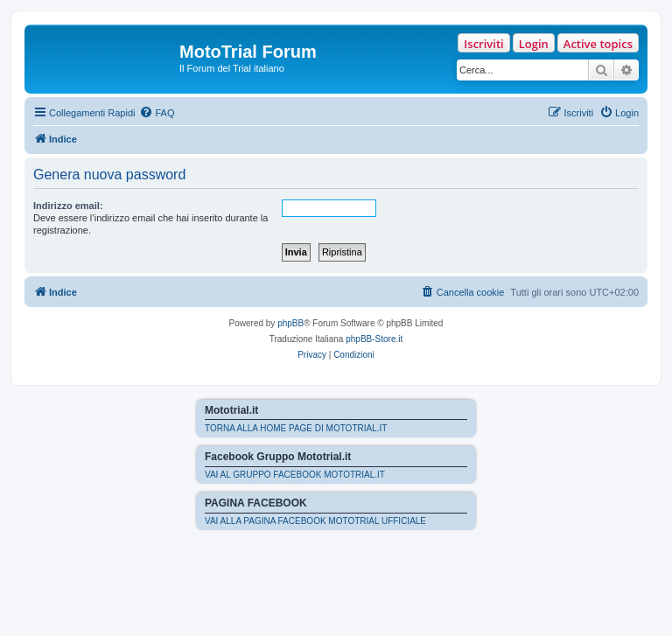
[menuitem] (157, 113)
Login (534, 44)
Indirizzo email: (68, 206)
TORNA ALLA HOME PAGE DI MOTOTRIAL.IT (296, 428)
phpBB (290, 323)
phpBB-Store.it (374, 339)
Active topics (598, 44)
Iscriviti (483, 44)
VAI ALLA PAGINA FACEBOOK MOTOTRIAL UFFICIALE (315, 521)
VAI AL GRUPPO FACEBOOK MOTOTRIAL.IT (295, 475)
